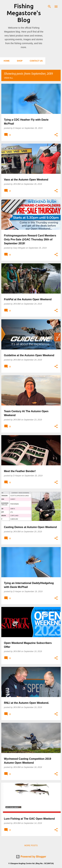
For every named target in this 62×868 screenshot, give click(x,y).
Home (6, 61)
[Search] (49, 7)
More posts (31, 846)
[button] (56, 135)
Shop (19, 61)
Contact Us (35, 61)
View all (9, 78)
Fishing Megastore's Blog (24, 13)
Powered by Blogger (31, 857)
